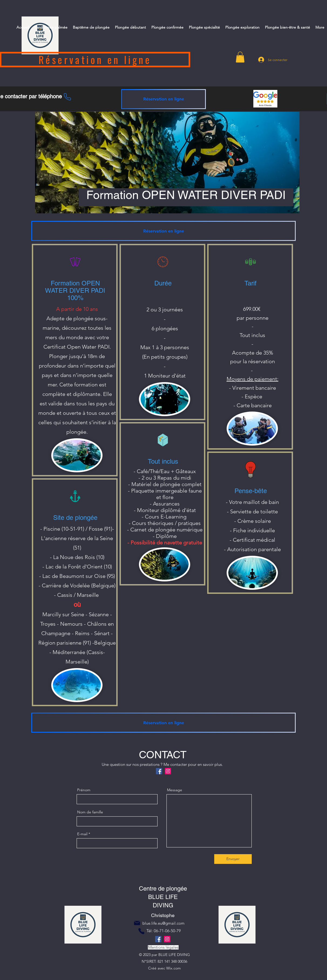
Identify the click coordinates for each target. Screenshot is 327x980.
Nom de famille (90, 812)
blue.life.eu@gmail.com (163, 923)
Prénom (84, 790)
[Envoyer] (233, 859)
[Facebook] (159, 771)
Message (175, 790)
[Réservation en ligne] (163, 99)
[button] (240, 57)
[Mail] (137, 923)
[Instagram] (168, 771)
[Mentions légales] (163, 947)
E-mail (82, 834)
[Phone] (67, 97)
